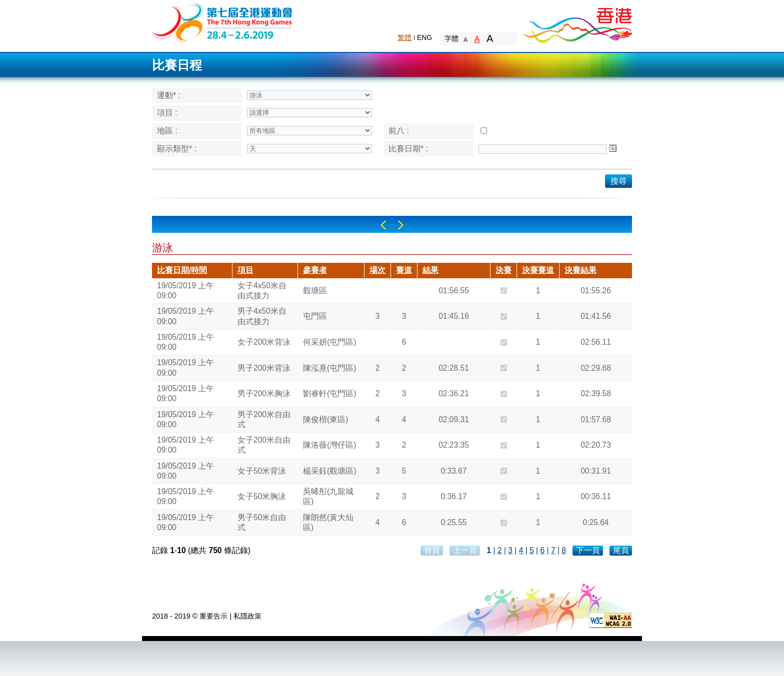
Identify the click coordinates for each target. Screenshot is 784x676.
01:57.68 (596, 419)
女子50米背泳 (262, 471)
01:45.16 (454, 316)
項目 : (167, 113)
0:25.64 (595, 522)
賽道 (404, 270)
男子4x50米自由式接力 (262, 316)
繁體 (404, 37)
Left (383, 225)
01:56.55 (454, 291)
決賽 (503, 270)
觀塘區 (315, 291)
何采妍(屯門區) (329, 342)
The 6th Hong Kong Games (223, 22)
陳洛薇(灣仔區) (329, 445)
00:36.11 (596, 496)
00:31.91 (596, 471)
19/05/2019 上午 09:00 (185, 291)
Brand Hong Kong (577, 22)
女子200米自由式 (264, 445)
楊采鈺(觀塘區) (329, 471)
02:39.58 (596, 393)
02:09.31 (454, 419)
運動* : (169, 95)
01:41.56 (596, 316)
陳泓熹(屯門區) (329, 368)
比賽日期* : (408, 149)
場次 (377, 270)
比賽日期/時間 (182, 270)
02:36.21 (454, 393)
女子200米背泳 (264, 342)
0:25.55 (453, 522)
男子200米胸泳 (264, 393)
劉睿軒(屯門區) (329, 393)
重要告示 (213, 616)
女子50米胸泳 (262, 496)
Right (401, 225)
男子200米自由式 (264, 419)
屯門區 (315, 316)
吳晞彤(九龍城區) (328, 496)
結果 (430, 270)
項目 (245, 270)
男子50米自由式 (262, 522)
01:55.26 (596, 291)
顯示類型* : (177, 149)
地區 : (167, 131)
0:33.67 (453, 471)
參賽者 (315, 270)
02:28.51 (454, 368)
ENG (424, 37)
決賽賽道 (538, 270)
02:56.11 (596, 342)
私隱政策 (247, 616)
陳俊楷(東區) (325, 419)
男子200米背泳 (264, 368)
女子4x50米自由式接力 (262, 291)
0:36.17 (453, 496)
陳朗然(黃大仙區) (328, 522)
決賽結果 (580, 270)
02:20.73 (596, 445)
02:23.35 (454, 445)
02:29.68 (596, 368)
